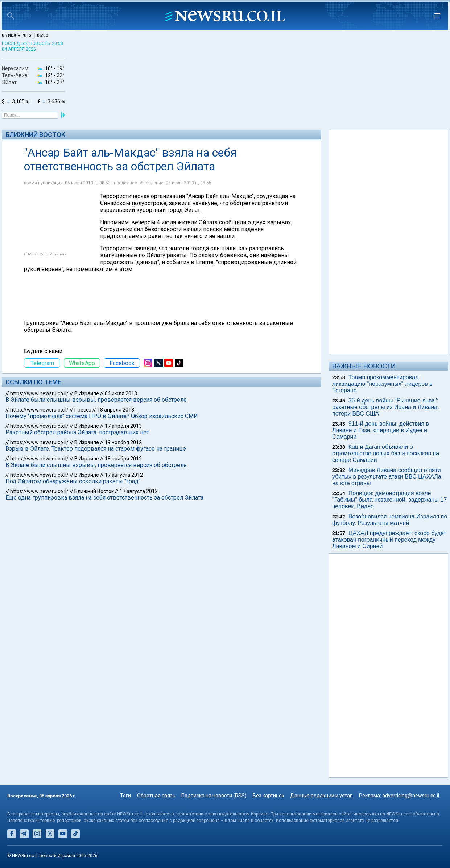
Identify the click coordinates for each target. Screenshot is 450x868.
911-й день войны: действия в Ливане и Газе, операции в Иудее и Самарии (381, 430)
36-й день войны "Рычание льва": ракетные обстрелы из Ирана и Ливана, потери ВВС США (386, 407)
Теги (125, 796)
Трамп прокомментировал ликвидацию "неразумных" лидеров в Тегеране (382, 384)
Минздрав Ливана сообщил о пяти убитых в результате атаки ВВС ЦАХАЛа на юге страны (387, 477)
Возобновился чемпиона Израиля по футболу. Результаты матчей (390, 520)
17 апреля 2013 (123, 426)
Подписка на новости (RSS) (214, 796)
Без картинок (269, 796)
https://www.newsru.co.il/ (39, 393)
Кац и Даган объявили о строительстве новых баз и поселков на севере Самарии (386, 453)
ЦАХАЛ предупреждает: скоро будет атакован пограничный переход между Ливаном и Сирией (389, 540)
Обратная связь (156, 796)
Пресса (83, 410)
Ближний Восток (35, 135)
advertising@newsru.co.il (411, 796)
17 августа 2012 (124, 475)
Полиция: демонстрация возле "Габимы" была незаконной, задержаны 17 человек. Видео (389, 500)
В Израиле (87, 393)
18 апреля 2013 (116, 410)
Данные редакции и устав (321, 796)
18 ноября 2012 (123, 459)
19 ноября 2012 (123, 442)
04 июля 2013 (121, 393)
